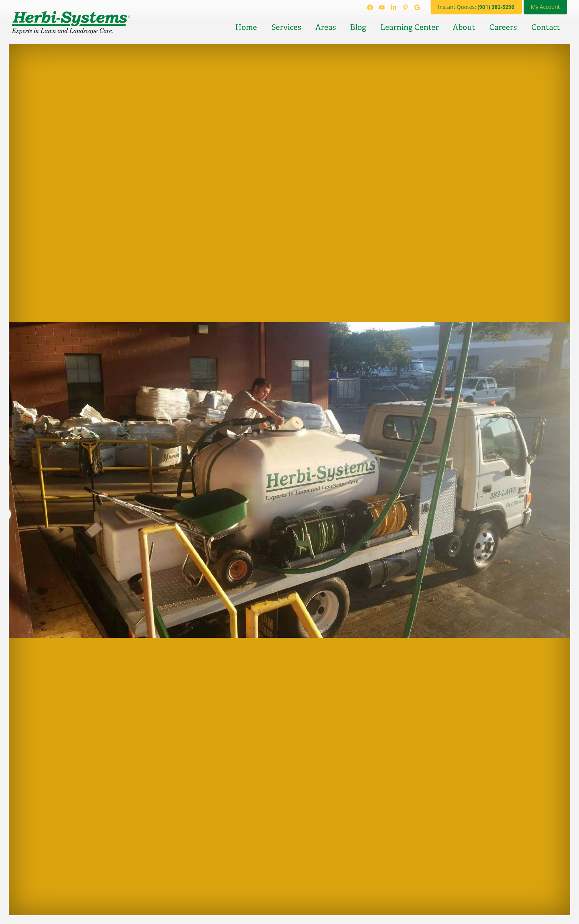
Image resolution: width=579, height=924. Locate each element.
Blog (358, 27)
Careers (503, 27)
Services (286, 27)
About (464, 27)
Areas (326, 27)
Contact (546, 27)
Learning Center (410, 27)
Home (246, 27)
